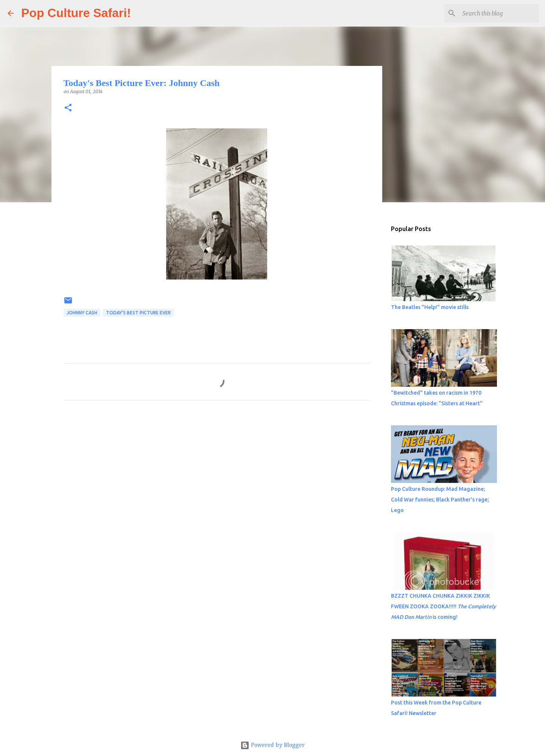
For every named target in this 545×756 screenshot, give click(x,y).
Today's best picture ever (138, 313)
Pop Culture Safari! (76, 13)
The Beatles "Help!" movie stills (430, 307)
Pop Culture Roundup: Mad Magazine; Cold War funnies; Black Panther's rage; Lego (440, 500)
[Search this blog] (499, 13)
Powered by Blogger (272, 745)
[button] (68, 108)
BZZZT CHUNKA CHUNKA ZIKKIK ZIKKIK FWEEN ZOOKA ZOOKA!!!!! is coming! (443, 606)
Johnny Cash (82, 313)
